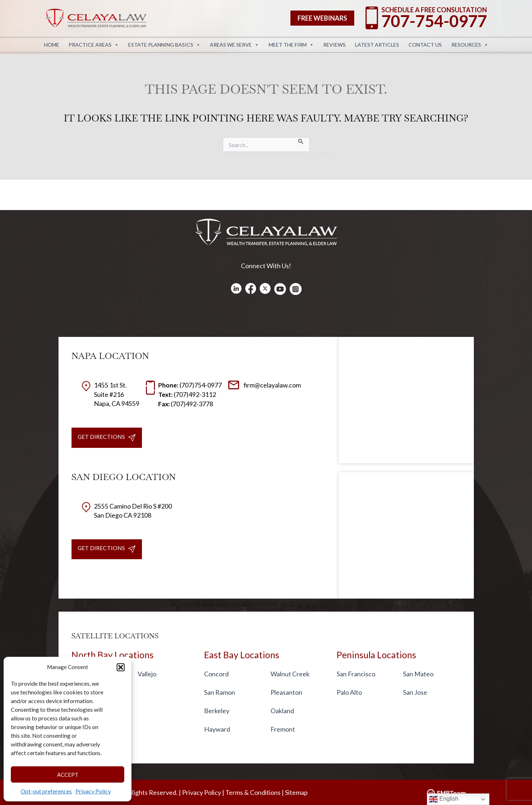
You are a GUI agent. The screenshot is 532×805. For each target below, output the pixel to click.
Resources (470, 45)
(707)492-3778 (186, 404)
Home (52, 45)
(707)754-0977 (190, 385)
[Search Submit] (301, 141)
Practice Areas (94, 45)
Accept (68, 775)
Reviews (334, 45)
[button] (121, 667)
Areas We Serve (234, 45)
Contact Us (425, 45)
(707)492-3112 (187, 394)
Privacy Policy (93, 791)
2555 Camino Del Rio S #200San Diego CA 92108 (127, 511)
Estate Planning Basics (164, 45)
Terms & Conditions (253, 792)
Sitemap (296, 792)
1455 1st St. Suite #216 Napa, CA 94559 (111, 394)
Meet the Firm (291, 45)
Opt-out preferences (46, 791)
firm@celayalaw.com (265, 385)
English (444, 799)
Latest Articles (377, 45)
